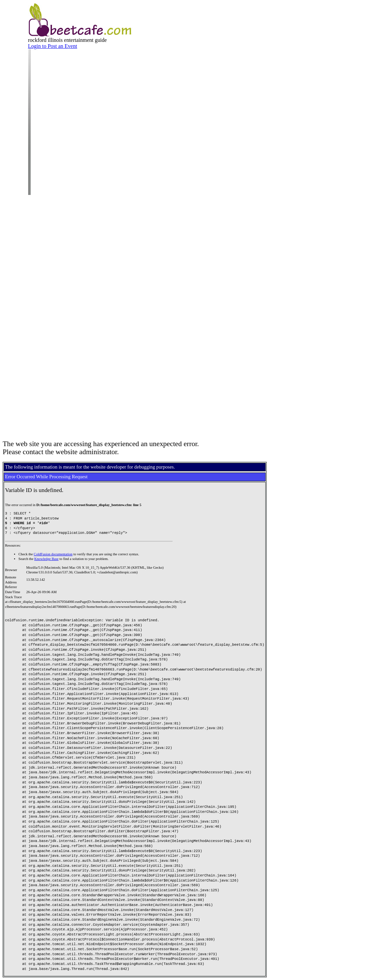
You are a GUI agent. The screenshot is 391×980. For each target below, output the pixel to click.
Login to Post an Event (53, 46)
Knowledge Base (46, 559)
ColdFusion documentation (53, 554)
